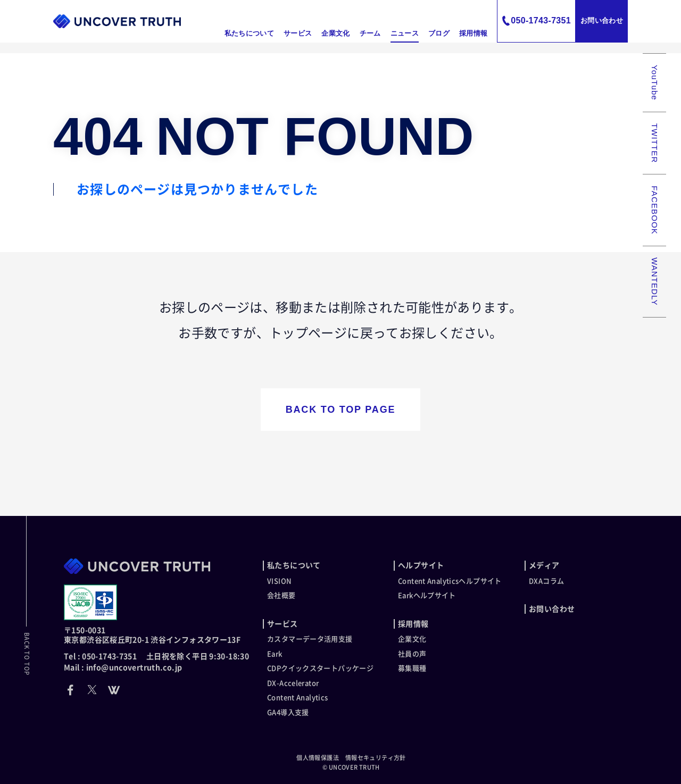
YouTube (655, 83)
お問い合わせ (602, 20)
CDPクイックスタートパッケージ (320, 668)
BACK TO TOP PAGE (341, 410)
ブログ (439, 33)
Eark (275, 654)
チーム (370, 33)
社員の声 (412, 654)
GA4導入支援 (288, 712)
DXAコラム (546, 581)
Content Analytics (297, 698)
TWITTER (655, 143)
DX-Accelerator (293, 683)
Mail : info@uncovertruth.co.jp (123, 668)
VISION (279, 581)
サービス (298, 33)
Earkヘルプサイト (427, 595)
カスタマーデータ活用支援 (310, 639)
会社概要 (281, 595)
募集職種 (412, 668)
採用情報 (473, 33)
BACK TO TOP (27, 654)
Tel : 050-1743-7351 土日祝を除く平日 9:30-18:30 (156, 656)
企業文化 (335, 33)
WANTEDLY (655, 282)
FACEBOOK (655, 210)
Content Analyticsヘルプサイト (450, 581)
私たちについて (249, 33)
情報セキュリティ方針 (376, 758)
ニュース (405, 33)
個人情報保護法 (318, 758)
